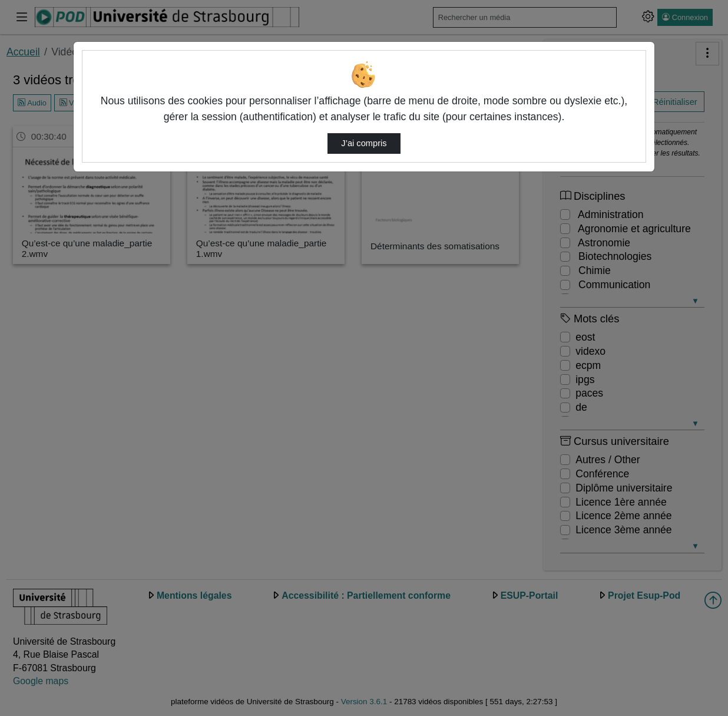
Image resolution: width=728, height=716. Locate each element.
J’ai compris (364, 143)
